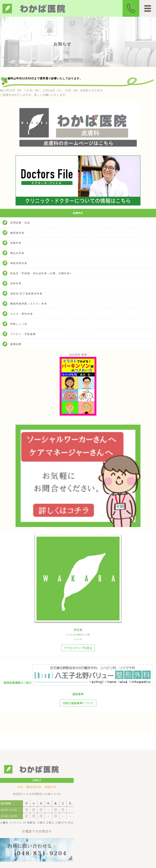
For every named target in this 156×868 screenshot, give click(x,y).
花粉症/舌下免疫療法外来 (26, 294)
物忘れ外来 (17, 253)
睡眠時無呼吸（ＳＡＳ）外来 (29, 304)
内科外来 (16, 283)
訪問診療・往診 (20, 223)
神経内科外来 (19, 263)
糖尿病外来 (17, 233)
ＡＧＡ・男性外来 (22, 314)
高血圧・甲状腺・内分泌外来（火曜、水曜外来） (41, 273)
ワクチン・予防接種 (23, 334)
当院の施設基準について (78, 703)
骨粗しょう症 (19, 324)
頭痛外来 (16, 243)
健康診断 (16, 344)
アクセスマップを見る (78, 648)
